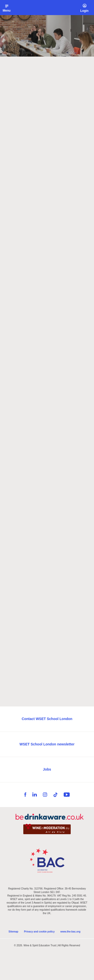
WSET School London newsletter (47, 744)
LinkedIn (35, 795)
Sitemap (13, 932)
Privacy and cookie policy (39, 932)
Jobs (47, 769)
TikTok (55, 795)
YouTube (67, 795)
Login (84, 11)
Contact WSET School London (47, 719)
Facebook (25, 795)
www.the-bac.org (70, 932)
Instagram (45, 795)
